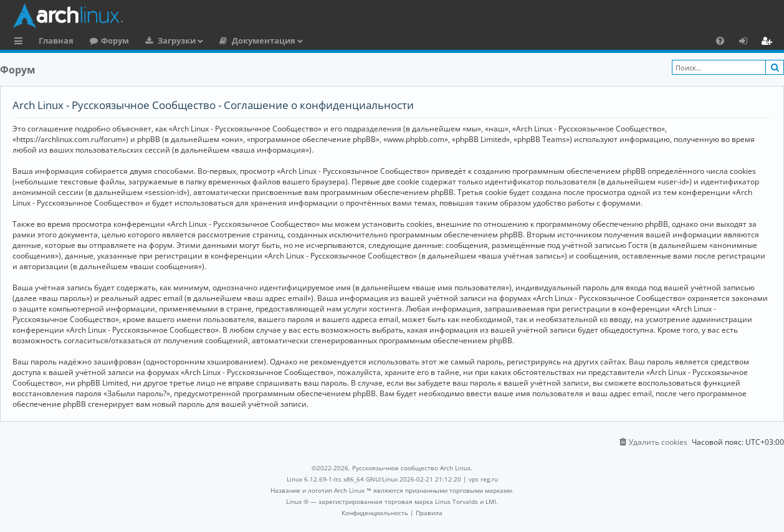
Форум (115, 40)
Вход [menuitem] (748, 42)
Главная (56, 40)
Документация (264, 40)
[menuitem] (720, 40)
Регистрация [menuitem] (769, 42)
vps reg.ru (483, 479)
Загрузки (177, 40)
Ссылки (21, 42)
